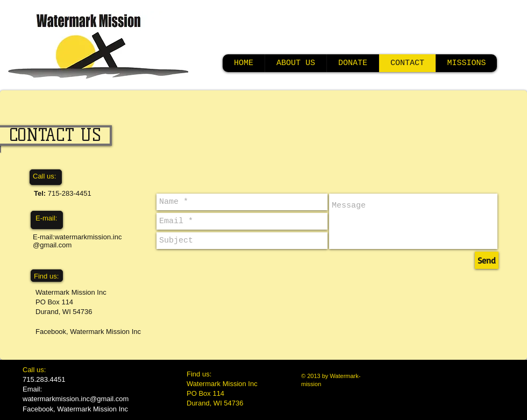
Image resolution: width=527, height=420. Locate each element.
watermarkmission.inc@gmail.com (76, 399)
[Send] (487, 260)
